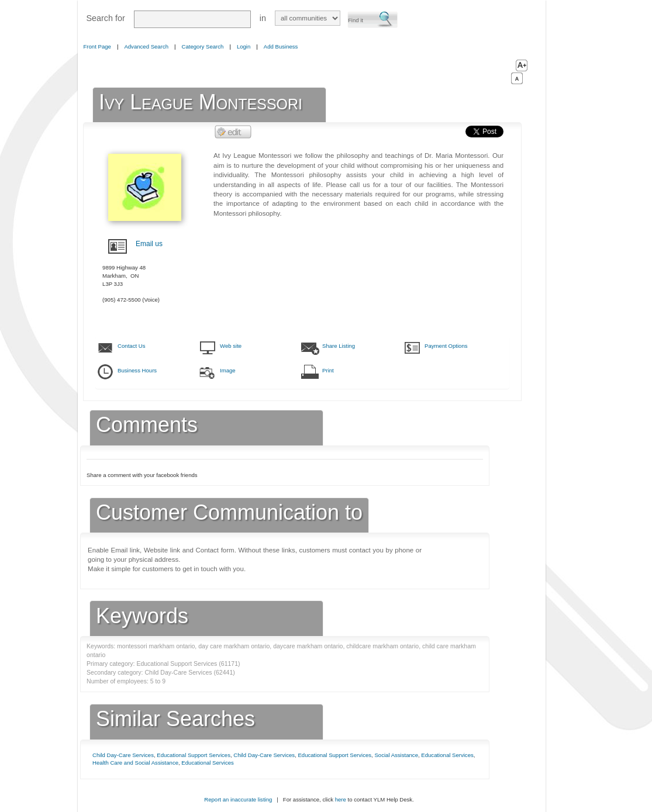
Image (228, 370)
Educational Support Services (194, 755)
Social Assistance (396, 755)
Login (244, 46)
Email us (149, 244)
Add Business (281, 46)
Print (328, 370)
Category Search (203, 46)
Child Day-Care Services (123, 755)
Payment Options (446, 346)
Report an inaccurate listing (238, 799)
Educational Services (447, 755)
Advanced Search (146, 46)
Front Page (97, 46)
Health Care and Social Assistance (135, 763)
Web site (231, 346)
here (341, 799)
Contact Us (131, 346)
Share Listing (339, 346)
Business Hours (137, 370)
